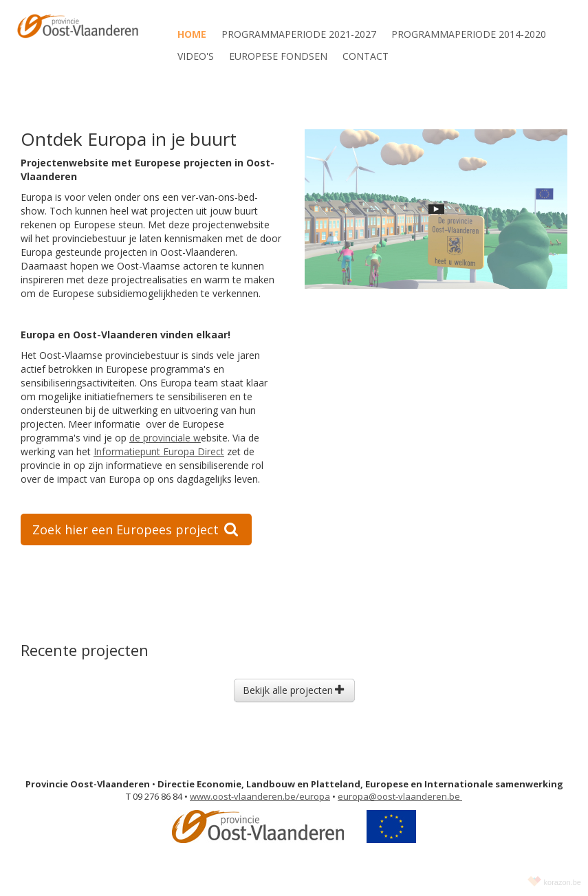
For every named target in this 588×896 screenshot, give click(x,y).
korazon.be (563, 882)
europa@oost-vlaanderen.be (400, 796)
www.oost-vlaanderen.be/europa (260, 796)
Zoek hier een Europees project (135, 529)
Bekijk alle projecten (293, 690)
